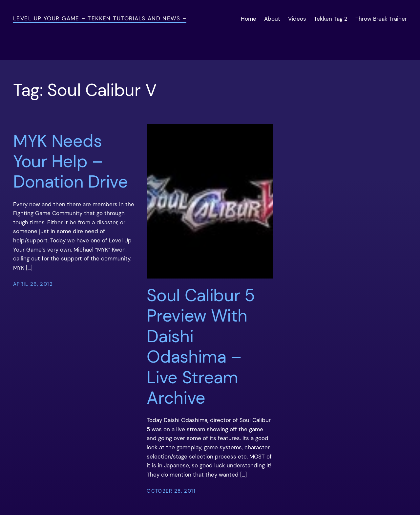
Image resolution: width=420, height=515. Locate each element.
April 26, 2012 (33, 284)
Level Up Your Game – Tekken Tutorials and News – (100, 18)
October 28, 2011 (171, 491)
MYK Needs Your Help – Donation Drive (71, 161)
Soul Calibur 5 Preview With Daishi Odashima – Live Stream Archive (201, 347)
